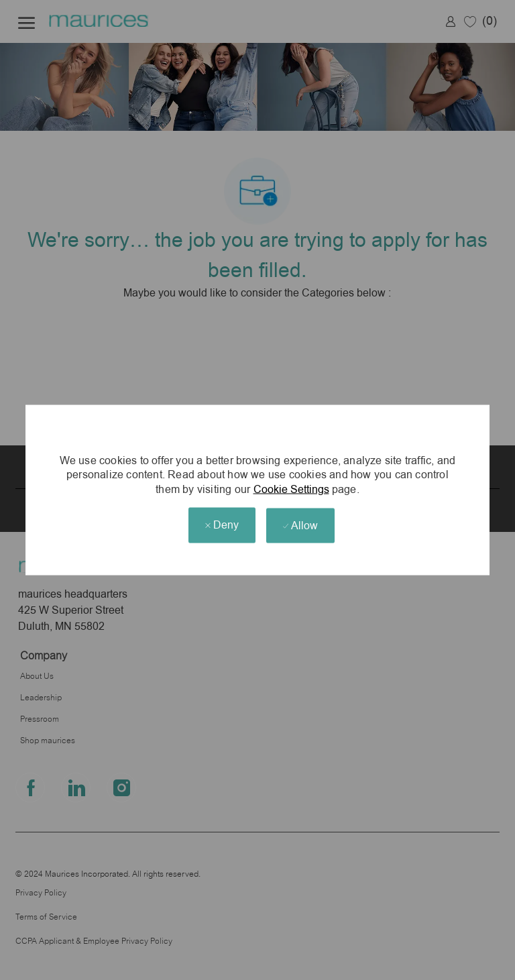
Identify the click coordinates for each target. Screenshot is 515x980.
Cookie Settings (291, 489)
